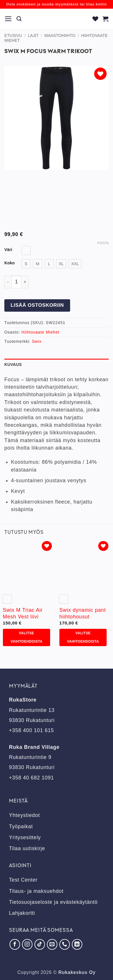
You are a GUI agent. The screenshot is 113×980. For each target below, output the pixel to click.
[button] (8, 19)
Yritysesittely (25, 837)
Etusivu (13, 35)
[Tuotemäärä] (16, 282)
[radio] (26, 250)
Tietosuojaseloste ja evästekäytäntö (53, 902)
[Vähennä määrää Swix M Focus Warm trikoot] (8, 282)
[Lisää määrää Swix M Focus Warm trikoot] (25, 282)
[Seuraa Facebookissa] (15, 944)
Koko (10, 263)
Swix (37, 341)
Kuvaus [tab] (13, 364)
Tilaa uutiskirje (27, 848)
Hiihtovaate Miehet (40, 332)
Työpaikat (21, 826)
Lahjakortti (22, 913)
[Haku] (19, 19)
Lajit (33, 35)
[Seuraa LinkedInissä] (77, 944)
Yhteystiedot (24, 815)
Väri (8, 250)
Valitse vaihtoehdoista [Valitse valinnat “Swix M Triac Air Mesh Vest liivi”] (27, 637)
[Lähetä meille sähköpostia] (52, 944)
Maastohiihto (60, 35)
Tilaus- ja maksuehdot (36, 891)
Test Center (23, 880)
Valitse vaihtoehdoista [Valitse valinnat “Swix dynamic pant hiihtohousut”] (83, 637)
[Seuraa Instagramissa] (27, 944)
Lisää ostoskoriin (37, 305)
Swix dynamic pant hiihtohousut (83, 613)
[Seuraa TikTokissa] (40, 944)
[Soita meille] (65, 944)
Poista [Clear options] (103, 243)
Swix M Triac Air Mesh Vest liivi (23, 613)
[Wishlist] (95, 19)
